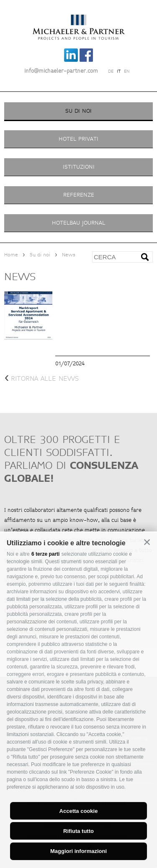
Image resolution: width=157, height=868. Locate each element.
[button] (147, 542)
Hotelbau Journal (78, 223)
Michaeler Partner (78, 22)
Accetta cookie (79, 811)
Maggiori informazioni (78, 851)
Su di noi (78, 111)
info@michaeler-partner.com (61, 71)
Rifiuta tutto (78, 831)
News (69, 255)
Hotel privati (78, 139)
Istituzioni (79, 167)
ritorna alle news (41, 378)
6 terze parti (45, 554)
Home (11, 255)
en (127, 71)
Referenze (79, 195)
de (111, 71)
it (119, 71)
